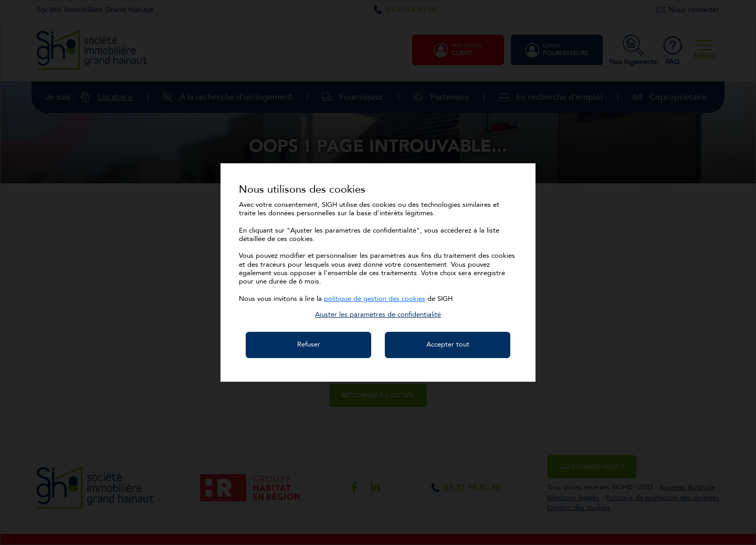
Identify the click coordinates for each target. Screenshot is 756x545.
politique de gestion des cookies (375, 299)
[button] (378, 315)
